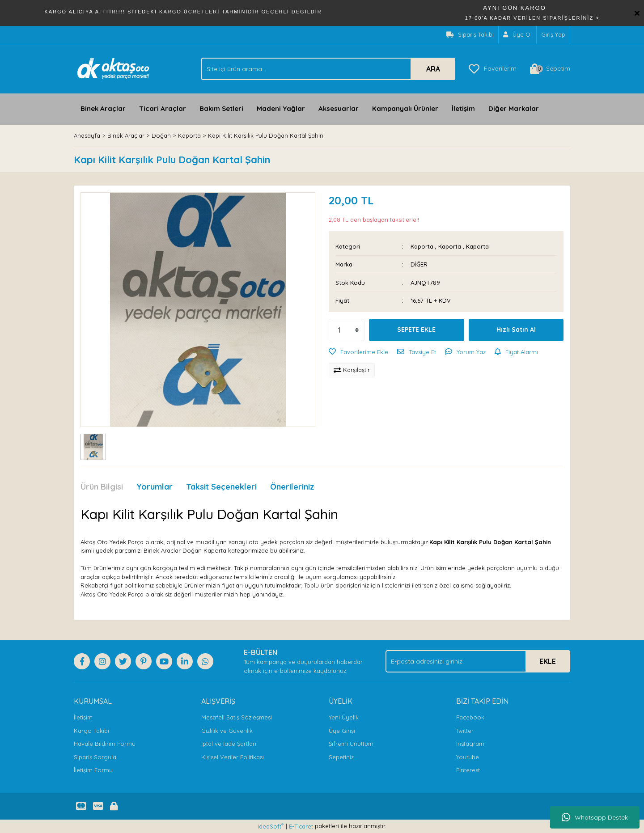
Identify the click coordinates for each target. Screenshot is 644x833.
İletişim (463, 108)
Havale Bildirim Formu (105, 744)
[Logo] (113, 68)
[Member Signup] (518, 35)
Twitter (465, 731)
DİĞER (419, 264)
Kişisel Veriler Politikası (233, 757)
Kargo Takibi (91, 731)
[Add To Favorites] (358, 352)
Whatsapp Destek (595, 817)
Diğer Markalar (514, 108)
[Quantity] (347, 330)
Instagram (470, 744)
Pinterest (468, 770)
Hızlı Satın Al (516, 330)
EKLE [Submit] (548, 661)
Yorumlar (155, 487)
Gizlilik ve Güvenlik (227, 731)
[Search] (328, 69)
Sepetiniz (341, 757)
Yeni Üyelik (344, 717)
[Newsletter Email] (478, 661)
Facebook (470, 717)
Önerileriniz (292, 487)
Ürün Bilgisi (102, 487)
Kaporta (422, 246)
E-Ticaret (301, 826)
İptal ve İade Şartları (229, 744)
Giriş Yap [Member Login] (553, 34)
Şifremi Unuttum (351, 744)
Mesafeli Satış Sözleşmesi (237, 717)
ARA (433, 69)
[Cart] (550, 69)
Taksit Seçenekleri (221, 487)
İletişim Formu (93, 770)
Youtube (468, 757)
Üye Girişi (342, 731)
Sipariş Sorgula (95, 757)
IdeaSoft (271, 826)
